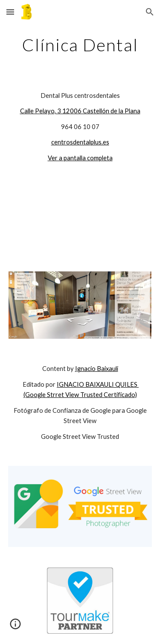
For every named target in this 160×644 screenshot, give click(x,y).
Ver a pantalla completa (80, 158)
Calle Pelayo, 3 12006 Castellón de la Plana (80, 111)
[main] (80, 45)
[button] (10, 12)
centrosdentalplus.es (80, 142)
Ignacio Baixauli (97, 369)
